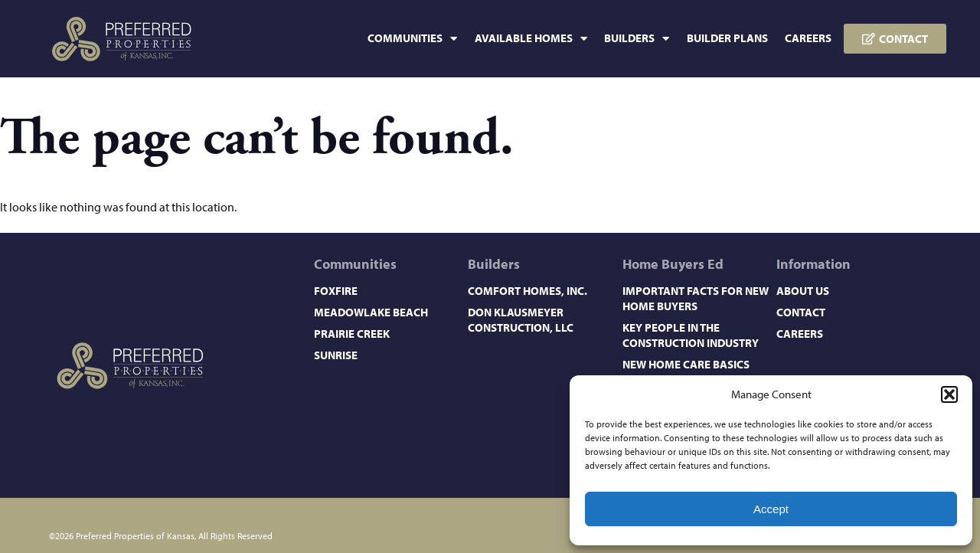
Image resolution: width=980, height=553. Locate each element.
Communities (412, 39)
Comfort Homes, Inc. (528, 291)
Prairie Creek (352, 334)
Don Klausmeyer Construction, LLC (521, 320)
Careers (808, 38)
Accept (771, 509)
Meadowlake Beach (371, 312)
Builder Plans (727, 38)
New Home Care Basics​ (686, 364)
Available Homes (531, 39)
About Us (803, 291)
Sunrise (336, 355)
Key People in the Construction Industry (691, 335)
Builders (637, 39)
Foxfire (336, 291)
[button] (949, 394)
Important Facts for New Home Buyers (696, 298)
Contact (801, 312)
